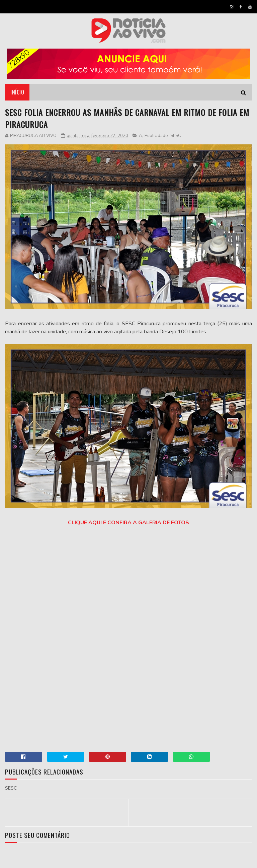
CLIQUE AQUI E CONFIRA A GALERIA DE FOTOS (128, 523)
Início (17, 92)
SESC (176, 136)
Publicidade (156, 136)
